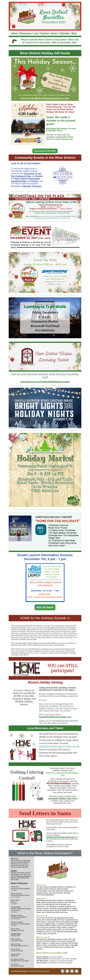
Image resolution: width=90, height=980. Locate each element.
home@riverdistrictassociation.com (55, 717)
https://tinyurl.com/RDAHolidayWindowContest (45, 382)
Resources (26, 33)
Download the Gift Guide (45, 151)
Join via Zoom (45, 607)
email (75, 945)
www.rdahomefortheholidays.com (65, 774)
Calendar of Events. (32, 186)
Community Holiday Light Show (63, 798)
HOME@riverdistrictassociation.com (58, 746)
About (14, 33)
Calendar (65, 33)
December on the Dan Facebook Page (26, 175)
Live (36, 33)
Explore (45, 33)
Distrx (54, 33)
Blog (74, 33)
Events (39, 176)
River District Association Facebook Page (26, 180)
